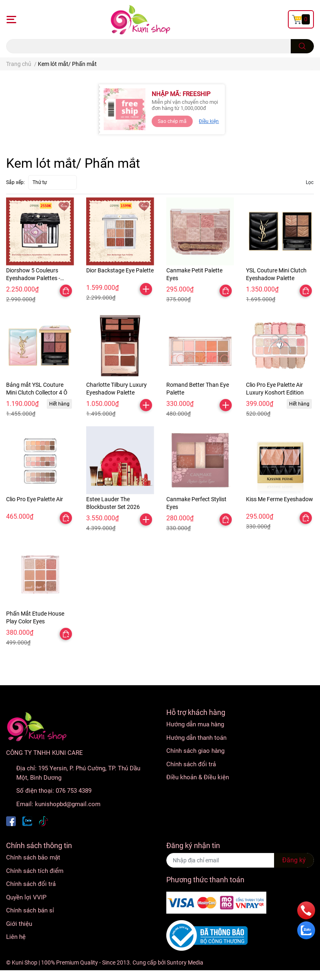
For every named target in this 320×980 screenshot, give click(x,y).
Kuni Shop (25, 962)
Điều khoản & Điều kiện (198, 777)
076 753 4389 (74, 791)
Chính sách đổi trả (191, 764)
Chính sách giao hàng (195, 751)
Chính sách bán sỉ (30, 910)
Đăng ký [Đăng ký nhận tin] (294, 860)
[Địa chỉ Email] (240, 860)
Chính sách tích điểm (35, 871)
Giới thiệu (19, 924)
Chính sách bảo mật (33, 857)
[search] (302, 46)
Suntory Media (185, 962)
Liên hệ (16, 937)
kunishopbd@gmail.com (68, 804)
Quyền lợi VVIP (26, 897)
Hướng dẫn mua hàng (195, 724)
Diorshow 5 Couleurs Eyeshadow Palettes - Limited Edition (33, 278)
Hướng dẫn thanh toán (196, 738)
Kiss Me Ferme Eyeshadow (280, 499)
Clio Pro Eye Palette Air (35, 499)
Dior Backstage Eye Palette (120, 270)
